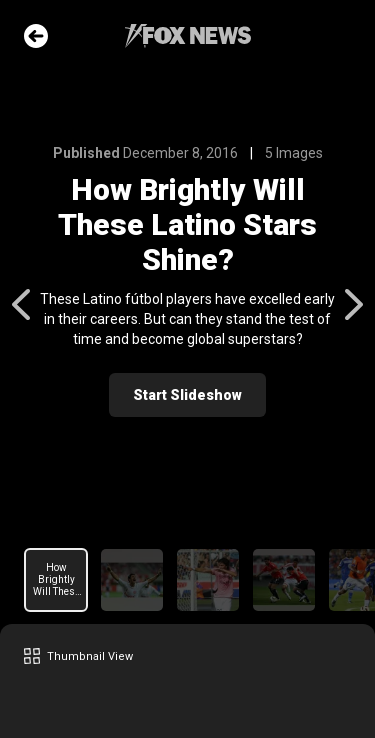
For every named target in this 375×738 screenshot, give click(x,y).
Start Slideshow (187, 395)
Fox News (188, 36)
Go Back (36, 36)
